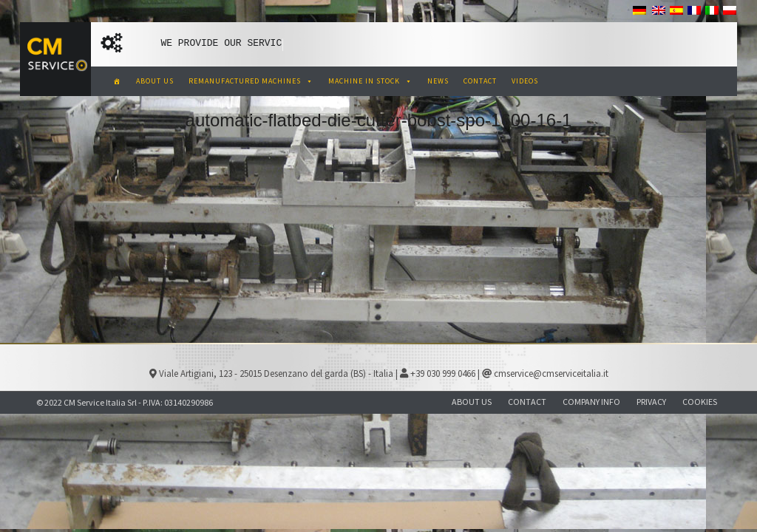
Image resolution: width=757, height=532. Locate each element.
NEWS (438, 81)
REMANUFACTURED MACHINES (251, 81)
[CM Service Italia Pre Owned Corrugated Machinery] (117, 81)
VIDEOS (525, 81)
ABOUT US (155, 81)
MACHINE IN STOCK (370, 81)
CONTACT (480, 81)
